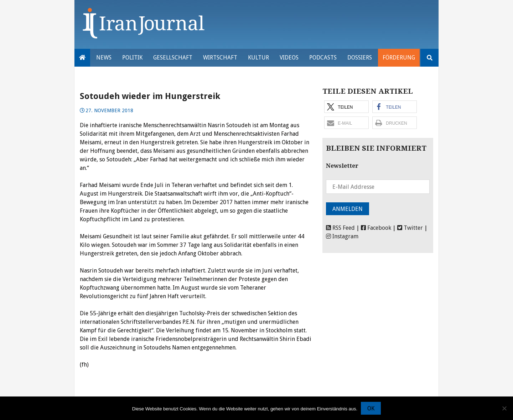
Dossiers (360, 58)
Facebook (376, 228)
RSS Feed (340, 228)
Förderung (399, 58)
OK (371, 408)
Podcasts (323, 58)
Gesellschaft (173, 58)
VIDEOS (289, 58)
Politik (132, 58)
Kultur (258, 58)
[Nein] (504, 408)
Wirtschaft (220, 58)
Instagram (342, 236)
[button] (346, 107)
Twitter (410, 228)
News (104, 58)
